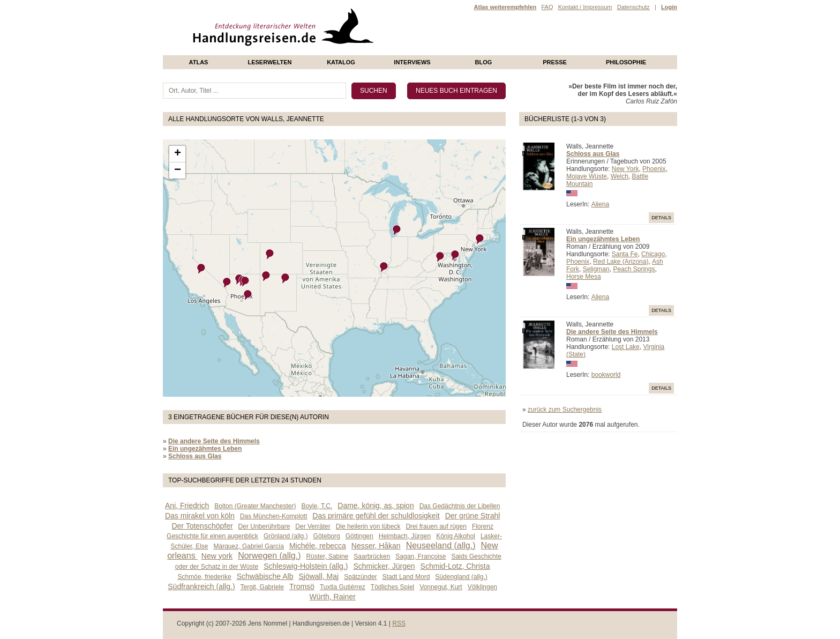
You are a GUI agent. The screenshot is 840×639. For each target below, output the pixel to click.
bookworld (606, 375)
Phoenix (654, 169)
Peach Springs (634, 269)
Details (661, 218)
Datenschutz (633, 7)
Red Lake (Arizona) (621, 262)
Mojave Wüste (587, 176)
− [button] (178, 170)
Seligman (596, 269)
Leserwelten (269, 62)
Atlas (199, 62)
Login (669, 7)
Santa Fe (625, 254)
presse (555, 62)
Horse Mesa (584, 277)
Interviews (412, 62)
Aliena (600, 204)
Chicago (653, 254)
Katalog (341, 62)
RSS (399, 623)
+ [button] (178, 154)
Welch (620, 176)
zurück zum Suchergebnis (565, 410)
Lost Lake (626, 347)
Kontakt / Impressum (585, 7)
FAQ (547, 7)
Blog (484, 62)
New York (625, 169)
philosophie (626, 62)
